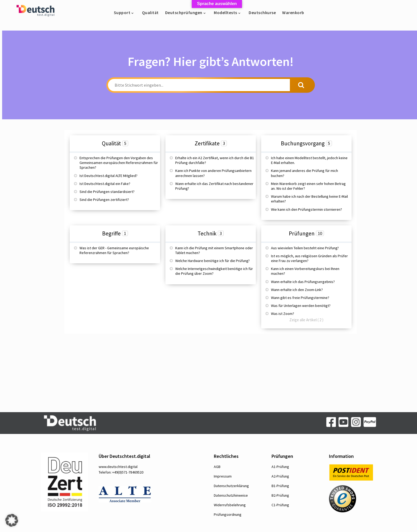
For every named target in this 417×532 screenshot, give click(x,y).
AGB (217, 467)
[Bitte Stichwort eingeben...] (199, 85)
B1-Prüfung (280, 486)
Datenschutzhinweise (231, 495)
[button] (12, 520)
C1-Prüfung (280, 505)
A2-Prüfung (280, 476)
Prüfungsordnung (228, 514)
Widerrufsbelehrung (230, 505)
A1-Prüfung (280, 467)
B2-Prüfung (280, 495)
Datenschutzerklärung (231, 486)
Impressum (223, 476)
